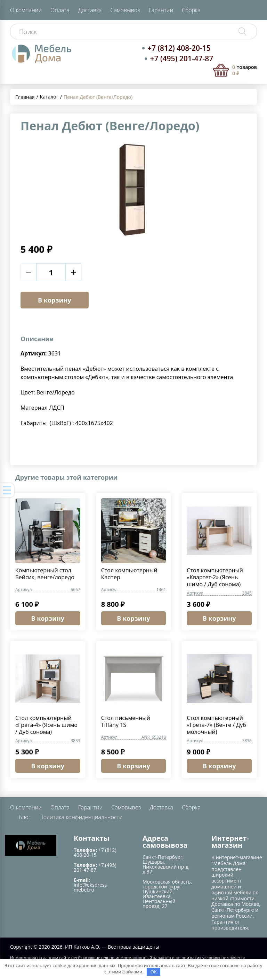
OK (154, 972)
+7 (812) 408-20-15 (179, 48)
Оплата (60, 10)
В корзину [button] (48, 618)
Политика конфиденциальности (81, 817)
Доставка (90, 10)
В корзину (55, 300)
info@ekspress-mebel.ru (91, 887)
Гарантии (161, 10)
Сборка (191, 10)
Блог (25, 817)
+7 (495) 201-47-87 (181, 58)
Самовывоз (125, 10)
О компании (26, 10)
